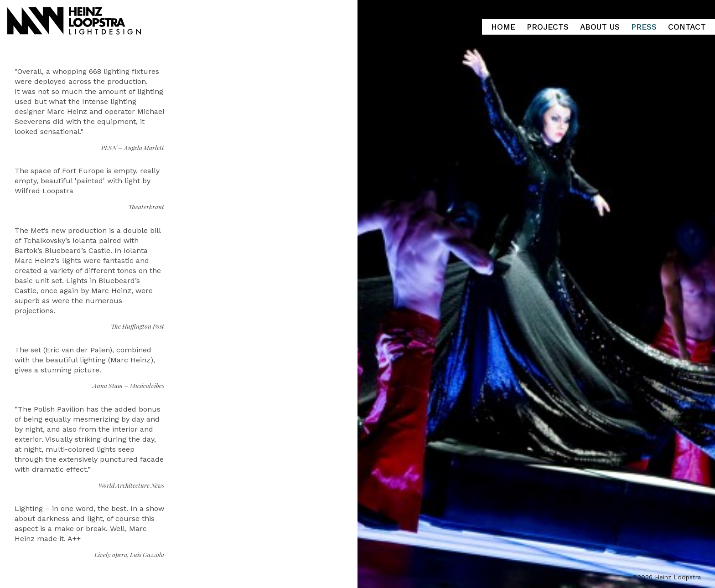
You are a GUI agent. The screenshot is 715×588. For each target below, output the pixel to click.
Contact (687, 27)
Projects (548, 27)
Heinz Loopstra (88, 19)
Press (644, 27)
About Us (600, 27)
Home (503, 27)
